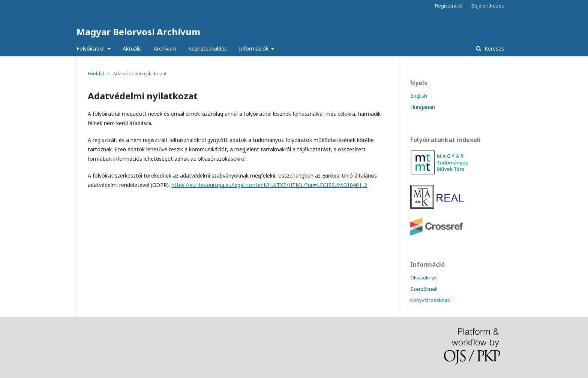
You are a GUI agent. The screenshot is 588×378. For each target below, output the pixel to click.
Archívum (165, 49)
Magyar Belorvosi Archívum (138, 32)
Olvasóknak (424, 278)
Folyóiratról (91, 49)
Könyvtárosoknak (430, 300)
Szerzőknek (424, 289)
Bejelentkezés (488, 6)
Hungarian (423, 107)
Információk (254, 49)
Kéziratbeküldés (208, 49)
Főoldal (96, 73)
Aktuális (132, 49)
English (419, 96)
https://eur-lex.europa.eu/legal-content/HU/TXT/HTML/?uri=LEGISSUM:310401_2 (269, 185)
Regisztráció (449, 6)
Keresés (493, 49)
